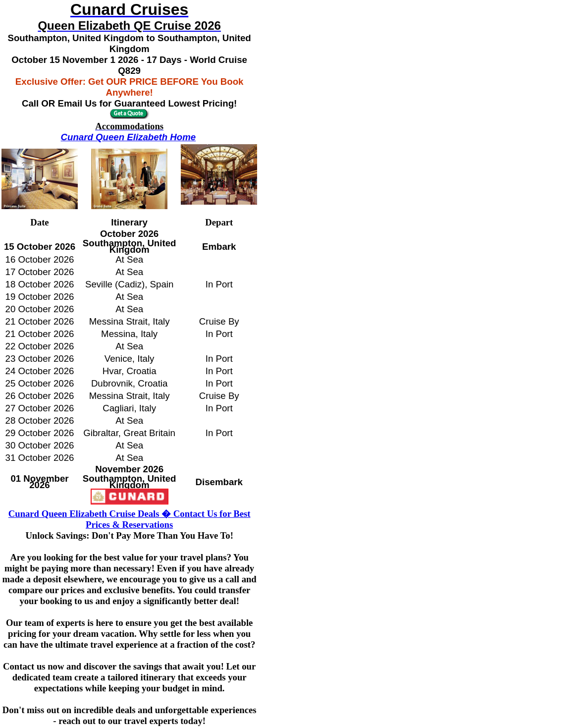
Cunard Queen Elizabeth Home (129, 137)
